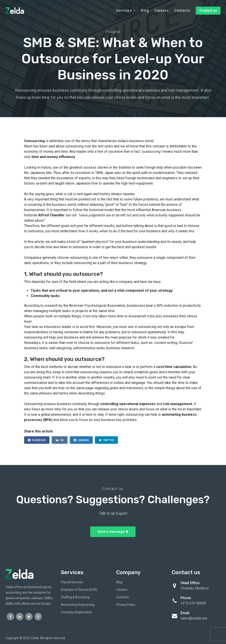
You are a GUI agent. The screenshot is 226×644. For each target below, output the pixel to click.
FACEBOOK (37, 440)
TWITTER (106, 440)
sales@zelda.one (194, 618)
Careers (162, 10)
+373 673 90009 (193, 603)
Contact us (208, 10)
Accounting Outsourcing (78, 605)
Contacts (182, 10)
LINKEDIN (81, 440)
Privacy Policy (126, 605)
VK (60, 440)
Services (126, 10)
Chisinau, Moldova (195, 588)
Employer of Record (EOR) (79, 590)
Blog (145, 10)
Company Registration (76, 612)
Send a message (113, 532)
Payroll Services (72, 582)
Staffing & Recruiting (75, 597)
